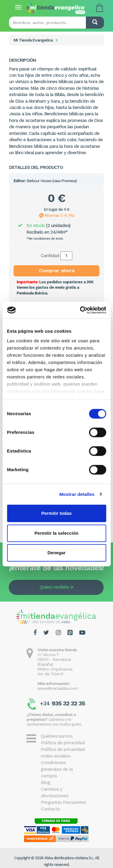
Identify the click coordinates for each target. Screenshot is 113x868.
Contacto (50, 809)
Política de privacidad (63, 743)
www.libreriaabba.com (58, 688)
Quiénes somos (56, 736)
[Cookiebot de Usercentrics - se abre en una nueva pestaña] (80, 310)
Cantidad (50, 255)
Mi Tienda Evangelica (33, 40)
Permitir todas (56, 513)
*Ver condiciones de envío (45, 239)
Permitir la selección (57, 533)
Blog (46, 782)
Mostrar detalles (77, 494)
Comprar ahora (57, 271)
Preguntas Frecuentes (63, 802)
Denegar (56, 553)
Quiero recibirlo (54, 587)
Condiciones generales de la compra (57, 769)
